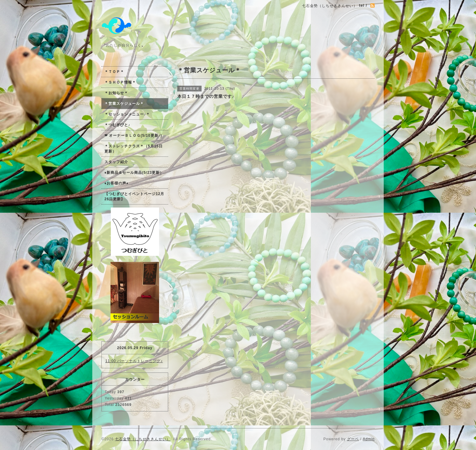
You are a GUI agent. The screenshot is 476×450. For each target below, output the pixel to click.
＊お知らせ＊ (116, 93)
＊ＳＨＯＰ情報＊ (120, 82)
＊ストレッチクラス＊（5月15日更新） (134, 149)
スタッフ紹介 (116, 162)
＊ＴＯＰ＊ (114, 72)
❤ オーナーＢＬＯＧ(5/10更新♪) (133, 136)
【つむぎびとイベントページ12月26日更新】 (134, 196)
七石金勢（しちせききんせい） (143, 439)
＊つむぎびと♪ (117, 125)
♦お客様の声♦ (116, 183)
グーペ (353, 439)
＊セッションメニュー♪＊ (127, 114)
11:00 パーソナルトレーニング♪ (134, 361)
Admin (369, 439)
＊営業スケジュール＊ (124, 104)
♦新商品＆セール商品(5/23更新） (134, 173)
